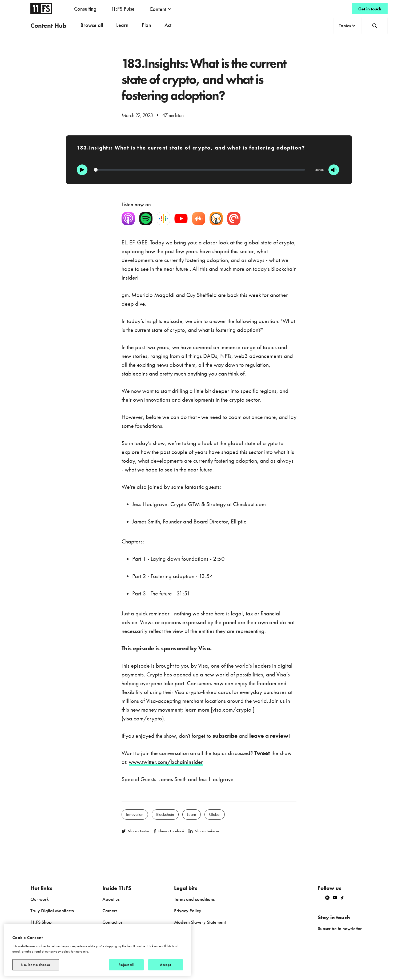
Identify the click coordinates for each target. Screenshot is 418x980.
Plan (146, 25)
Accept (166, 965)
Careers (110, 911)
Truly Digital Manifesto (52, 911)
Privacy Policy (188, 911)
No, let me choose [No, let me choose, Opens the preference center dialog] (35, 965)
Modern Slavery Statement (200, 922)
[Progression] (199, 170)
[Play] (82, 170)
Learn (122, 25)
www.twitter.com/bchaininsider (166, 762)
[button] (161, 9)
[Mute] (334, 170)
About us (111, 899)
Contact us (112, 922)
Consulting (85, 9)
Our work (40, 899)
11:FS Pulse (123, 9)
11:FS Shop (41, 922)
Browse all (92, 25)
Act (168, 25)
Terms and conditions (194, 899)
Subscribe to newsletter (340, 928)
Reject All (126, 965)
